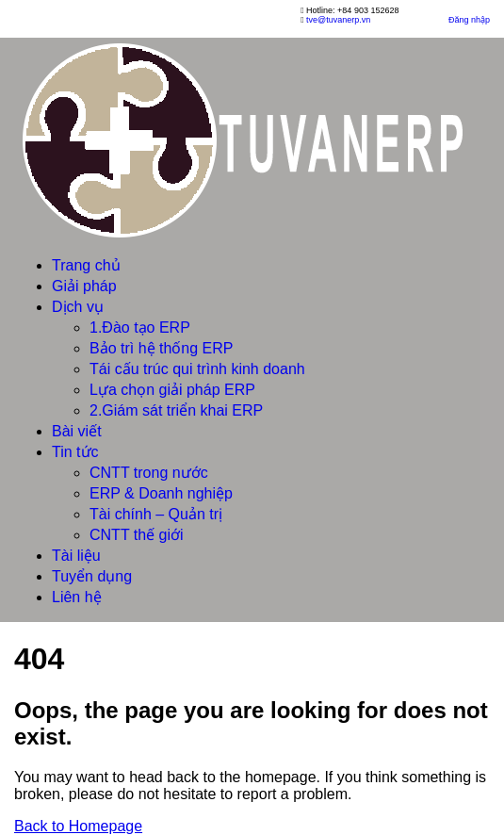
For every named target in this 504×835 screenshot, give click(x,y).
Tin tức (75, 452)
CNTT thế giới (137, 535)
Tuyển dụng (92, 576)
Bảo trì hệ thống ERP (162, 348)
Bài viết (77, 431)
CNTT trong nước (149, 473)
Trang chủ (86, 265)
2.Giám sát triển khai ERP (176, 410)
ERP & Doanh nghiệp (161, 493)
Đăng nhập (469, 20)
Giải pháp (84, 286)
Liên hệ (77, 597)
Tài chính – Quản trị (156, 514)
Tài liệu (76, 556)
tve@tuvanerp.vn (338, 20)
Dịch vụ (78, 307)
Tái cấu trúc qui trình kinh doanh (197, 369)
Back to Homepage (78, 826)
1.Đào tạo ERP (140, 327)
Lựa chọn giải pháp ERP (172, 390)
